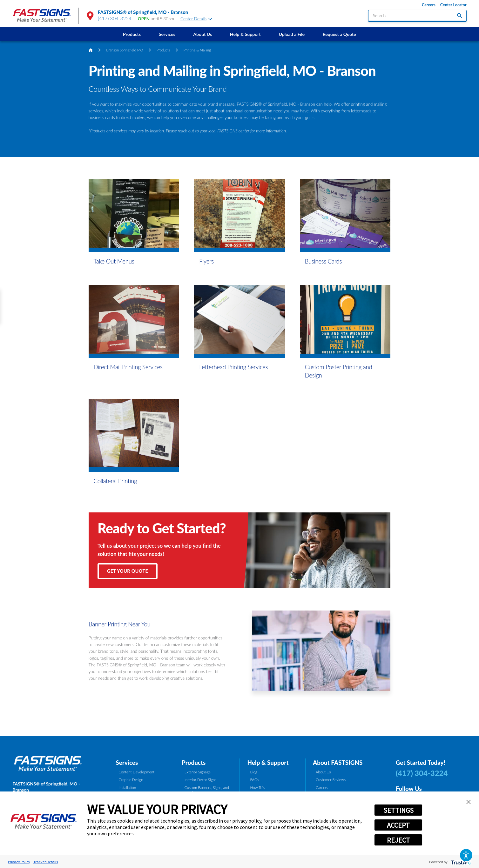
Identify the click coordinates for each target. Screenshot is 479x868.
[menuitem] (132, 34)
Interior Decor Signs (200, 780)
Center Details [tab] (196, 19)
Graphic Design (131, 780)
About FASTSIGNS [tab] (338, 762)
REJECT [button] (398, 840)
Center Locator (453, 5)
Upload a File (292, 34)
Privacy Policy (19, 862)
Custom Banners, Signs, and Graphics (207, 790)
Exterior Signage (198, 772)
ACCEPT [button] (398, 825)
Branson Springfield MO (125, 50)
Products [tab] (194, 762)
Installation (127, 788)
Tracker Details (46, 862)
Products (132, 34)
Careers (429, 5)
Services (167, 34)
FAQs (254, 780)
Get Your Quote (128, 571)
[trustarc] (460, 862)
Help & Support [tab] (268, 762)
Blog (253, 772)
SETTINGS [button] (398, 810)
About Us (202, 34)
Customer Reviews (331, 780)
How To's (257, 788)
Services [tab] (127, 762)
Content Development (136, 772)
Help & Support (245, 34)
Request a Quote (339, 34)
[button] (466, 855)
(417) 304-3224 (115, 18)
